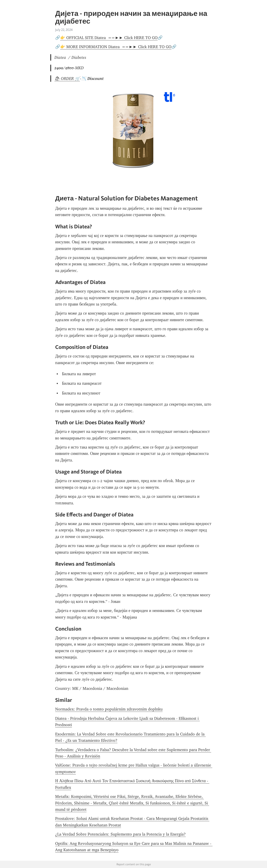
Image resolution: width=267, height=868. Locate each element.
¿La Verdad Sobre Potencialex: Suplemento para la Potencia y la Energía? (120, 834)
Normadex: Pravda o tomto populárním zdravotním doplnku (109, 709)
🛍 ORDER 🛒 (67, 79)
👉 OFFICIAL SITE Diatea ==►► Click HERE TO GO (109, 38)
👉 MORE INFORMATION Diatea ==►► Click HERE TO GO (116, 47)
